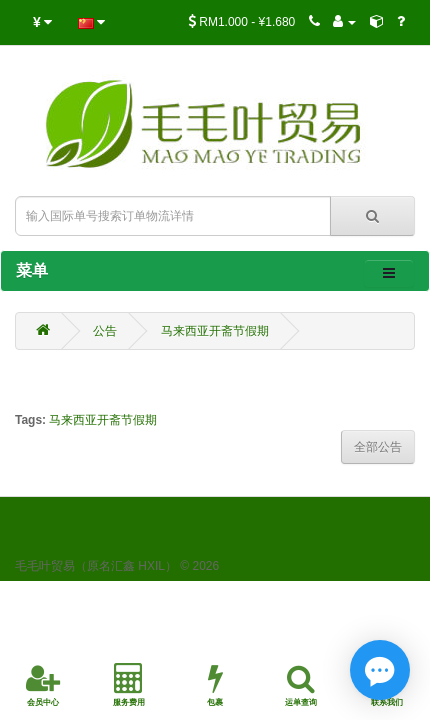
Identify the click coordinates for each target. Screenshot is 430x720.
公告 (105, 331)
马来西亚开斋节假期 (215, 331)
